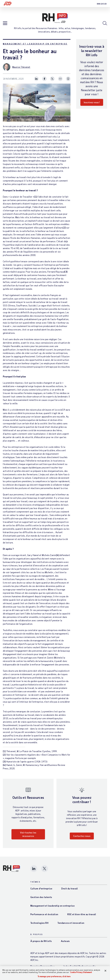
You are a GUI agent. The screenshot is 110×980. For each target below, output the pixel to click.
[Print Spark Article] (68, 79)
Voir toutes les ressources (28, 834)
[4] (58, 555)
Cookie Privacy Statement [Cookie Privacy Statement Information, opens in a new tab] (81, 972)
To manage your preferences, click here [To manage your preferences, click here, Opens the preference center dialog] (54, 976)
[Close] (105, 971)
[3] (66, 272)
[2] (64, 228)
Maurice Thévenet (21, 67)
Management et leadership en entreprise (35, 44)
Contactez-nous (82, 836)
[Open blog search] (105, 23)
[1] (36, 197)
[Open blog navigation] (5, 23)
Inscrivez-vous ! (92, 102)
